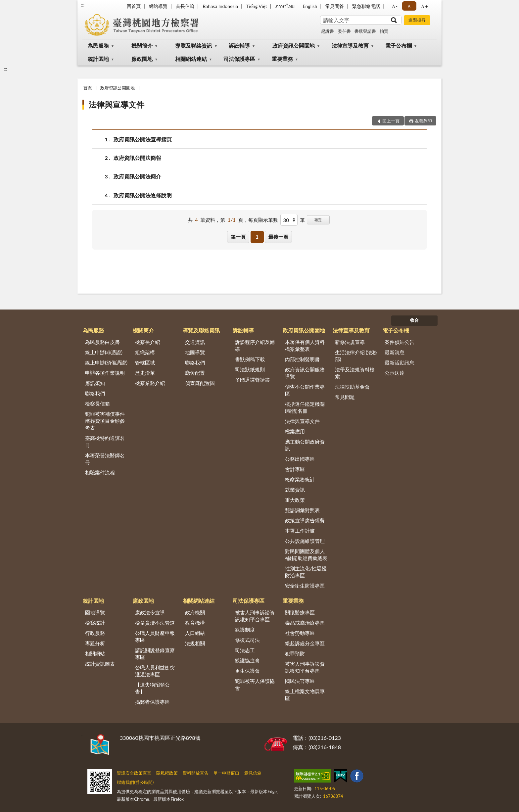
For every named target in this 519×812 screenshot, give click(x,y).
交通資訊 (195, 342)
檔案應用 (295, 431)
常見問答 (335, 6)
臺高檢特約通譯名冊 (105, 441)
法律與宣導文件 (117, 104)
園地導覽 (95, 612)
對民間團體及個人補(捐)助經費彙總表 (306, 555)
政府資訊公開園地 (294, 46)
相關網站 (95, 653)
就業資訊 (295, 490)
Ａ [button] (409, 6)
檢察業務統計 (300, 479)
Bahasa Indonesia (220, 6)
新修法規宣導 (350, 342)
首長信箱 (185, 6)
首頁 (88, 88)
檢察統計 (95, 623)
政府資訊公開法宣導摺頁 (143, 139)
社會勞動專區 (300, 633)
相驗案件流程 (100, 472)
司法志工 (245, 650)
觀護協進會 (247, 660)
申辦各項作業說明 (105, 373)
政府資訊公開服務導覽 (305, 373)
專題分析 (95, 643)
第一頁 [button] (238, 237)
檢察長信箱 (97, 404)
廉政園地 (142, 59)
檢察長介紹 (147, 342)
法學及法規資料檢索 (355, 373)
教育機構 (195, 623)
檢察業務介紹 (150, 383)
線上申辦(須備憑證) (106, 362)
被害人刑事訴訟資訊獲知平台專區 (255, 616)
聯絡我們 (95, 393)
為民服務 (98, 46)
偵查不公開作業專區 (305, 390)
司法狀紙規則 (250, 369)
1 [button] (257, 237)
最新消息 (395, 352)
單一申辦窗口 (226, 773)
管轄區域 (145, 362)
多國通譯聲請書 (252, 380)
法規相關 (195, 643)
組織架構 (145, 352)
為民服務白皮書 (102, 342)
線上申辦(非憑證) (104, 352)
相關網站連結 (191, 59)
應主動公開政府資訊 (305, 445)
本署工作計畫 (300, 531)
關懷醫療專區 (300, 612)
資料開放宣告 (196, 773)
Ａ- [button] (394, 6)
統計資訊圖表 (100, 664)
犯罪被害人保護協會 (255, 684)
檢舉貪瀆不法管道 (155, 623)
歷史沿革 (145, 373)
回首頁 (134, 6)
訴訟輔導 (239, 46)
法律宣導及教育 (350, 46)
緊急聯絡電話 (366, 6)
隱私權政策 (167, 773)
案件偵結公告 (400, 342)
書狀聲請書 (365, 31)
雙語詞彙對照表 (302, 510)
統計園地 (98, 59)
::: (83, 5)
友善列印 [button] (423, 121)
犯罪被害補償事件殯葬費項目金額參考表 (105, 421)
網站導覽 (158, 6)
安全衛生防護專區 (305, 586)
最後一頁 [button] (278, 237)
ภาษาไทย (285, 6)
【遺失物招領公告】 (152, 688)
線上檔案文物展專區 (305, 695)
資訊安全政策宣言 (134, 773)
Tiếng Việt (257, 6)
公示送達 (395, 373)
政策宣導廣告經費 (305, 520)
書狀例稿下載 (250, 359)
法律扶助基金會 (352, 387)
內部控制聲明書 (302, 359)
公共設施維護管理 (305, 541)
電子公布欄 (399, 46)
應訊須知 (95, 383)
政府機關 (195, 612)
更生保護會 (247, 671)
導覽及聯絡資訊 (194, 46)
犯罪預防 (295, 653)
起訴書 (328, 31)
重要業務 (282, 59)
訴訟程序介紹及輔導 (255, 345)
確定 (318, 220)
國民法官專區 (300, 681)
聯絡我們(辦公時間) (135, 782)
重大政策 (295, 500)
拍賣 (384, 31)
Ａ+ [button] (424, 6)
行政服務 (95, 633)
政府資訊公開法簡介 (137, 176)
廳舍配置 (195, 373)
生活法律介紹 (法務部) (356, 356)
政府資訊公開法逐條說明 (143, 195)
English (310, 6)
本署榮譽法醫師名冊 (105, 459)
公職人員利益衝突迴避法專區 (155, 671)
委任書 (344, 31)
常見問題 (345, 397)
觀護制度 (245, 630)
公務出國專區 (300, 459)
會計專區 (295, 469)
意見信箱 (253, 773)
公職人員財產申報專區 (155, 636)
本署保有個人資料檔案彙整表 (305, 345)
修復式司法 (247, 640)
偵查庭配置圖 (200, 383)
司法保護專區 (239, 59)
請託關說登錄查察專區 (155, 654)
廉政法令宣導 (150, 612)
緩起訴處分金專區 (305, 643)
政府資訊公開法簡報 (137, 158)
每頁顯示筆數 (263, 220)
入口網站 (195, 633)
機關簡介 (142, 46)
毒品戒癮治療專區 (305, 623)
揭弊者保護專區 (152, 702)
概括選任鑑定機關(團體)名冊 (305, 407)
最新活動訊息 (400, 362)
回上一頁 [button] (391, 121)
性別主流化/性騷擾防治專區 (306, 572)
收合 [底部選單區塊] (414, 320)
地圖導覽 (195, 352)
